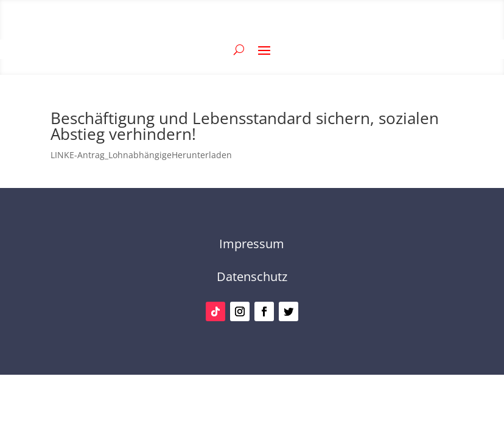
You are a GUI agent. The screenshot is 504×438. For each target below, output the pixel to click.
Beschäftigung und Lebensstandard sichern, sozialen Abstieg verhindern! (245, 126)
